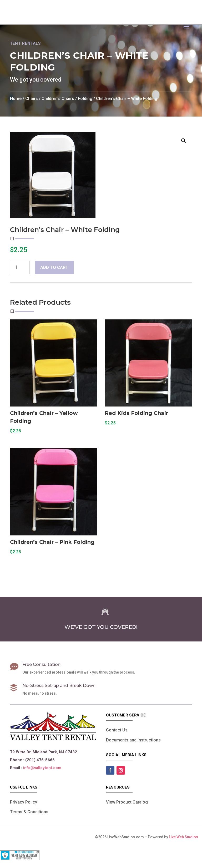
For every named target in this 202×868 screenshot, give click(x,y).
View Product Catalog (127, 802)
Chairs (32, 99)
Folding (85, 99)
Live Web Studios (185, 837)
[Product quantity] (20, 267)
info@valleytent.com (42, 768)
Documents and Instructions (133, 740)
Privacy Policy (24, 802)
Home (16, 99)
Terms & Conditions (29, 812)
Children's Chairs (58, 99)
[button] (184, 141)
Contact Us (117, 730)
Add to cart (54, 267)
